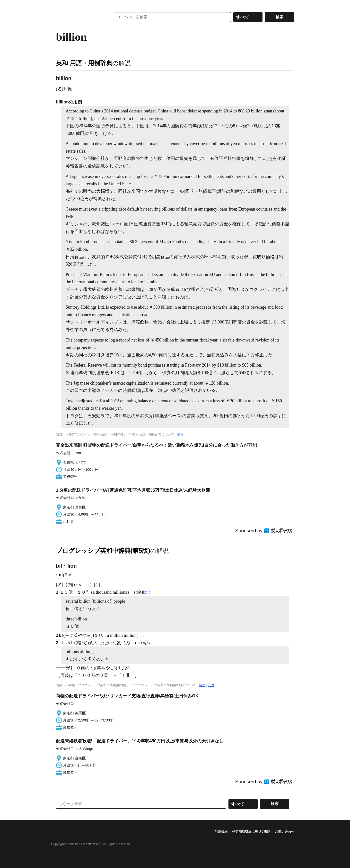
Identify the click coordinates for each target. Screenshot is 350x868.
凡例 (211, 685)
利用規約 (221, 832)
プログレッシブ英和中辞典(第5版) (103, 551)
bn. (146, 592)
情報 (180, 434)
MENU (61, 5)
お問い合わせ (285, 832)
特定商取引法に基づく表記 (251, 832)
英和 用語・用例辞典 (84, 63)
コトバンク (80, 17)
